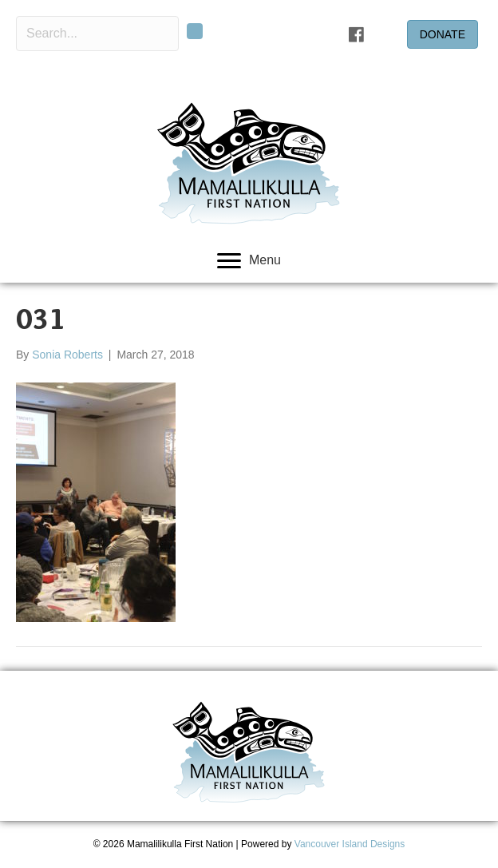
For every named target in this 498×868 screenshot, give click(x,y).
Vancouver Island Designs (350, 844)
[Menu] (249, 261)
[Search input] (97, 34)
